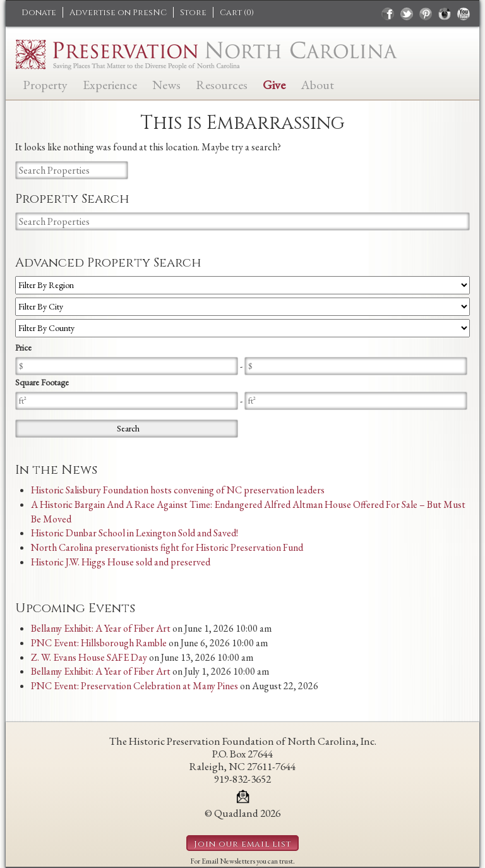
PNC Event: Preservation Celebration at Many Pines (135, 686)
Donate (39, 13)
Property (45, 84)
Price (23, 347)
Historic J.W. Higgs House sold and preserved (121, 562)
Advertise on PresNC (118, 13)
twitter (407, 14)
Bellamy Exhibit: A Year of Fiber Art (101, 628)
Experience (110, 84)
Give (274, 84)
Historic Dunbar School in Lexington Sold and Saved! (135, 533)
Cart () (237, 13)
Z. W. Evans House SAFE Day (89, 657)
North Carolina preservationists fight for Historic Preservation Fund (167, 547)
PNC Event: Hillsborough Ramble (99, 643)
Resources (222, 84)
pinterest (426, 14)
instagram (445, 14)
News (166, 84)
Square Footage (42, 382)
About (317, 84)
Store (193, 13)
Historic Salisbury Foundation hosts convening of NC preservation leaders (178, 490)
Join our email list (242, 844)
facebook (388, 14)
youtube (464, 14)
